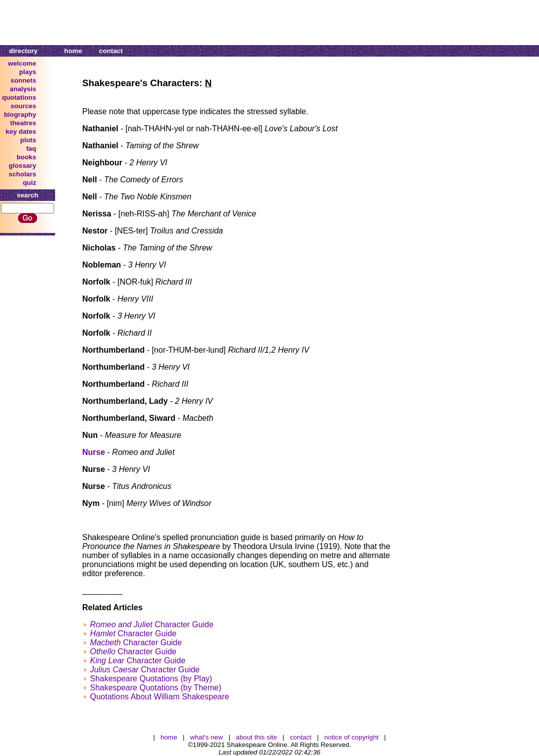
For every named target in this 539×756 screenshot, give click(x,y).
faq (31, 149)
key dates (21, 132)
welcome (22, 63)
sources (23, 106)
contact (111, 51)
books (26, 157)
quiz (29, 183)
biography (20, 114)
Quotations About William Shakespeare (159, 697)
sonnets (23, 80)
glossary (22, 166)
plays (28, 72)
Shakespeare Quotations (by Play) (151, 679)
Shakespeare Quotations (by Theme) (155, 688)
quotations (19, 97)
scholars (22, 174)
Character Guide (151, 624)
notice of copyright (351, 737)
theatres (23, 123)
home (73, 51)
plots (28, 140)
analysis (23, 89)
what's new (207, 737)
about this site (256, 737)
